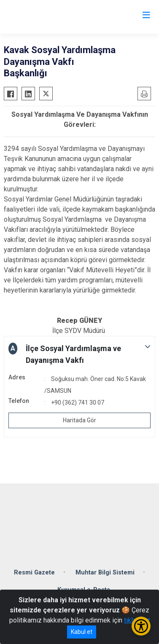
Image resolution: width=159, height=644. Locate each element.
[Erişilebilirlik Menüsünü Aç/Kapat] (141, 626)
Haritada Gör (79, 420)
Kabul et (82, 632)
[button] (79, 354)
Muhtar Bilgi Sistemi (105, 573)
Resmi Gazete (34, 573)
